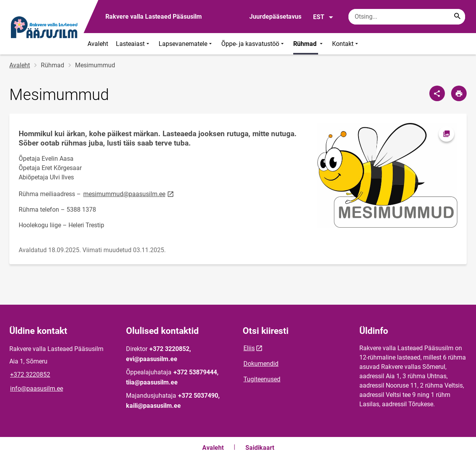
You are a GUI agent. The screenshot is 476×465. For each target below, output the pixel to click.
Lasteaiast (133, 44)
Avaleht (98, 44)
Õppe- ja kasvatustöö (253, 44)
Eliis (249, 348)
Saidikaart (260, 448)
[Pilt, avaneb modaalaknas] (387, 175)
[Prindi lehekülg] (459, 93)
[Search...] (457, 17)
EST (323, 17)
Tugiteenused (262, 379)
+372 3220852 (30, 375)
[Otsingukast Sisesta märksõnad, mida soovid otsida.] (407, 17)
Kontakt (346, 44)
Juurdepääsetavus (275, 17)
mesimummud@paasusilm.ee (129, 194)
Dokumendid (261, 364)
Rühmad (309, 44)
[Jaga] (437, 93)
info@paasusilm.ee (37, 389)
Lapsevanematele (186, 44)
